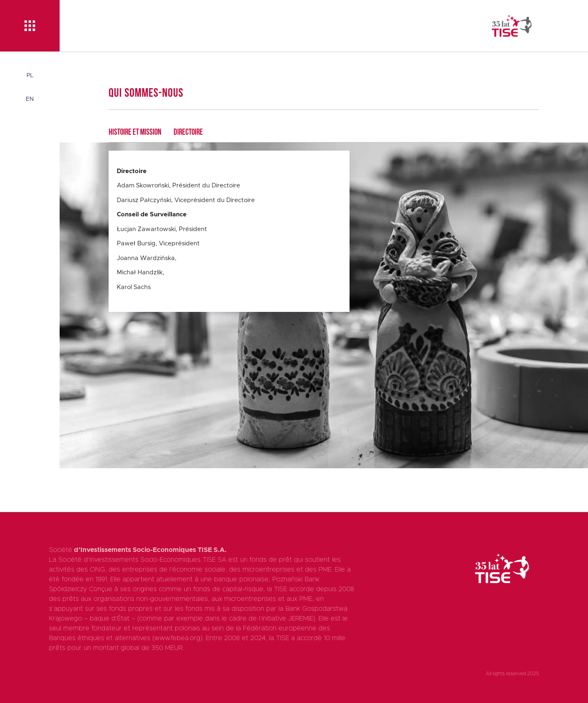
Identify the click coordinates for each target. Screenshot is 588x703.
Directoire (188, 132)
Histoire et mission (135, 132)
